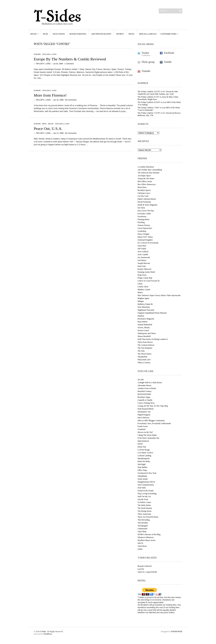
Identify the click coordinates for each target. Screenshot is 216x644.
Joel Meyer (142, 260)
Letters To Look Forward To (149, 281)
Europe (37, 54)
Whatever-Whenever (146, 537)
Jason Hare (142, 246)
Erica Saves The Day (146, 211)
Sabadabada (142, 476)
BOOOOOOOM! (144, 394)
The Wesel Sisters (145, 354)
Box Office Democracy (147, 184)
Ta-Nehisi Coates (144, 502)
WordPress (48, 634)
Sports (120, 34)
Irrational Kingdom (145, 240)
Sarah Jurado (143, 479)
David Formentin (144, 202)
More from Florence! (50, 95)
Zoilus (140, 549)
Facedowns (142, 217)
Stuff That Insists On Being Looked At (153, 339)
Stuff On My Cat (144, 496)
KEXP (140, 444)
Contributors (168, 34)
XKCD (140, 543)
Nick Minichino (144, 307)
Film (45, 34)
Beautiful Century (145, 391)
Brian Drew (142, 187)
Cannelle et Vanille (145, 400)
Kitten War (142, 447)
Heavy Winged (144, 234)
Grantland (142, 429)
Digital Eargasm (144, 415)
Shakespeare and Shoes (147, 333)
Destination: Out (144, 412)
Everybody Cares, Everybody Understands (154, 423)
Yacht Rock (142, 546)
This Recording (144, 520)
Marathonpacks (144, 458)
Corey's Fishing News (146, 403)
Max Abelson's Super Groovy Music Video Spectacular (159, 295)
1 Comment (69, 64)
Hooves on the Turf (145, 432)
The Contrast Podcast (146, 345)
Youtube (146, 71)
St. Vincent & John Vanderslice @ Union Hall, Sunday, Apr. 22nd (158, 93)
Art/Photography (101, 34)
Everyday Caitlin (144, 214)
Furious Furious (144, 225)
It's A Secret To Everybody (148, 243)
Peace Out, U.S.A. (48, 129)
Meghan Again (143, 298)
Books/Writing (78, 34)
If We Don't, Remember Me (148, 438)
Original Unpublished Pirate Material (152, 313)
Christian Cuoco (144, 193)
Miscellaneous (148, 34)
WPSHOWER (177, 632)
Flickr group (148, 62)
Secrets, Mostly (144, 328)
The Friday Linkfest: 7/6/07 (148, 108)
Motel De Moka (144, 461)
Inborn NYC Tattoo (145, 237)
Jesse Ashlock (143, 252)
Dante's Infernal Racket (147, 199)
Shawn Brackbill (144, 336)
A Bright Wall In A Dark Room (150, 383)
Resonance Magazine (146, 319)
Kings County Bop (145, 278)
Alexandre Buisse (145, 385)
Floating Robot (144, 219)
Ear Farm (141, 208)
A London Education (146, 167)
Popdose (141, 316)
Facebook (169, 53)
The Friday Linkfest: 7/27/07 (149, 113)
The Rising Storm (145, 511)
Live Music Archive (145, 453)
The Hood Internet (145, 508)
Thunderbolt (142, 357)
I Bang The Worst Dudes (147, 435)
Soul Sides (142, 488)
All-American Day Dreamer (149, 173)
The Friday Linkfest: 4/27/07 (149, 92)
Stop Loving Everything (147, 494)
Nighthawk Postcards (146, 310)
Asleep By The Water (146, 179)
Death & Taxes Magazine (148, 205)
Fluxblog (141, 222)
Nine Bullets (143, 467)
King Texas (142, 275)
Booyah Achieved (145, 566)
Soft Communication (146, 485)
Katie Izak (142, 266)
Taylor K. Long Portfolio (147, 572)
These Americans (144, 514)
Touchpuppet (143, 526)
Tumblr (168, 62)
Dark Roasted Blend (146, 409)
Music (34, 34)
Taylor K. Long (49, 54)
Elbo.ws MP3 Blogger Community (151, 421)
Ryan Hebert (143, 322)
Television (59, 34)
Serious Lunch (143, 330)
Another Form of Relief (147, 388)
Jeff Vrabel (142, 249)
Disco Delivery (144, 418)
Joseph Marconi (144, 263)
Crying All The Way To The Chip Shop (153, 406)
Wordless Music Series (147, 540)
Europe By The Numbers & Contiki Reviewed (70, 59)
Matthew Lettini (144, 290)
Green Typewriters (145, 228)
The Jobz (141, 351)
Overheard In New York (147, 473)
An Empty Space (144, 176)
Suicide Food (143, 499)
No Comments (71, 100)
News (131, 34)
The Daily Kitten (144, 505)
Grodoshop (142, 231)
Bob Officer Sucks (145, 181)
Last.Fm (141, 569)
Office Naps (142, 470)
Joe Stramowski (144, 257)
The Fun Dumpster (145, 348)
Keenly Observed (144, 269)
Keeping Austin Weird (146, 272)
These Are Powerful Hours (148, 517)
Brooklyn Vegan (144, 397)
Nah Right (142, 464)
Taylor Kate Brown (145, 342)
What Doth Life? (144, 360)
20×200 (141, 380)
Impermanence (143, 441)
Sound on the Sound (146, 491)
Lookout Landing (144, 456)
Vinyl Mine (142, 532)
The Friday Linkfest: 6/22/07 (149, 102)
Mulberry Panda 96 (145, 304)
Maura (140, 292)
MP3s (44, 124)
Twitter (145, 53)
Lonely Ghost (143, 287)
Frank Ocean (143, 426)
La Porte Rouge (144, 450)
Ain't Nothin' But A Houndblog (150, 170)
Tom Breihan (143, 523)
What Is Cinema (144, 363)
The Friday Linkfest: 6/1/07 (148, 97)
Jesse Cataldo (143, 254)
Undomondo (143, 529)
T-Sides (43, 632)
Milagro (141, 301)
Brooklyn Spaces (144, 190)
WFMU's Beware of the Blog (149, 534)
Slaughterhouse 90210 (146, 482)
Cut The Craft (143, 196)
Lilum (140, 284)
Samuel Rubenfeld (145, 325)
